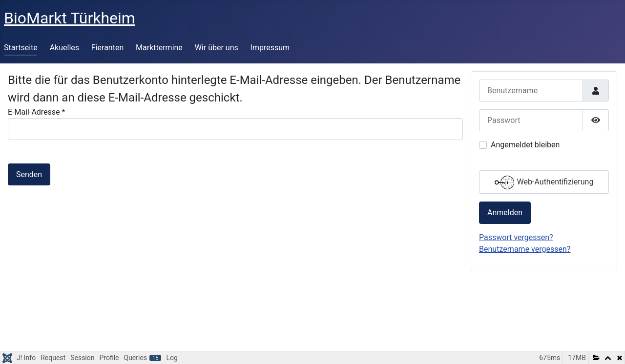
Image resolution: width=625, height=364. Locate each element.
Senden (29, 174)
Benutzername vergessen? (525, 249)
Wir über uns (217, 48)
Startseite (21, 48)
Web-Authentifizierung (544, 182)
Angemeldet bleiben (525, 145)
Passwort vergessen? (516, 237)
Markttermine (159, 48)
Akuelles (64, 48)
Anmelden (505, 212)
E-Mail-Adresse (36, 112)
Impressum (270, 48)
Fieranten (107, 48)
